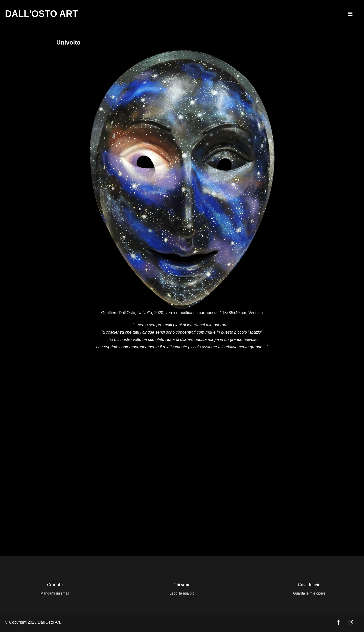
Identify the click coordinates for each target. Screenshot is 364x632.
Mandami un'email (55, 593)
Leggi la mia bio (182, 593)
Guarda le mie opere (309, 593)
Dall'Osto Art (42, 14)
